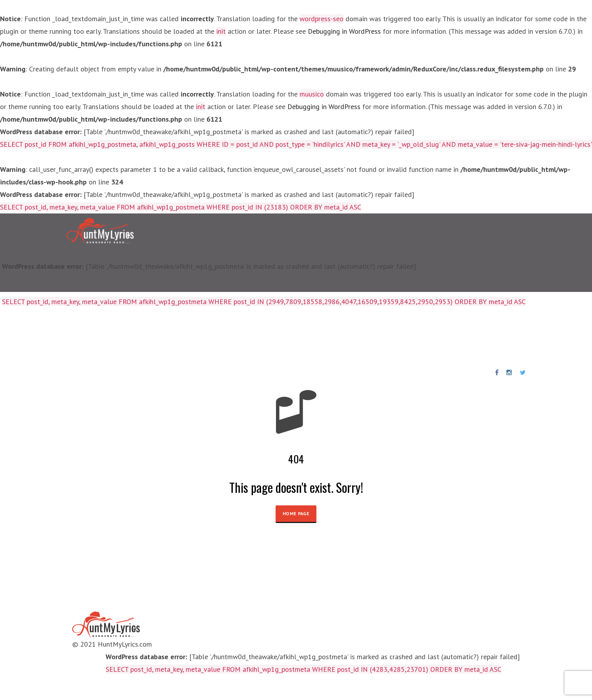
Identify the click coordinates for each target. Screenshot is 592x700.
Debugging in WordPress (344, 31)
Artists (117, 337)
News (284, 337)
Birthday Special (164, 337)
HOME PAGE (296, 513)
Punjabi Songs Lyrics (233, 337)
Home (21, 337)
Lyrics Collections (68, 337)
